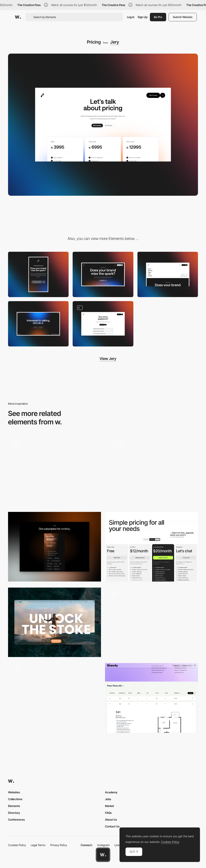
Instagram (104, 845)
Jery (115, 42)
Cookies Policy (17, 845)
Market (110, 806)
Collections (15, 799)
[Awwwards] (18, 17)
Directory (14, 813)
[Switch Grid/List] (55, 471)
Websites (14, 792)
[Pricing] (55, 547)
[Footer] (38, 324)
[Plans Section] (151, 622)
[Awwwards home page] (103, 855)
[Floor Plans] (151, 698)
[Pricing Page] (151, 547)
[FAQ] (103, 324)
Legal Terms (38, 845)
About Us (111, 820)
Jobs (108, 799)
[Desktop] (103, 274)
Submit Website (183, 17)
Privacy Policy (59, 845)
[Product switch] (151, 471)
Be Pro (158, 17)
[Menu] (168, 274)
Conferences (16, 820)
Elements (14, 806)
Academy (111, 792)
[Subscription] (55, 622)
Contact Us (112, 826)
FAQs (108, 813)
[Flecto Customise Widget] (55, 698)
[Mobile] (38, 274)
